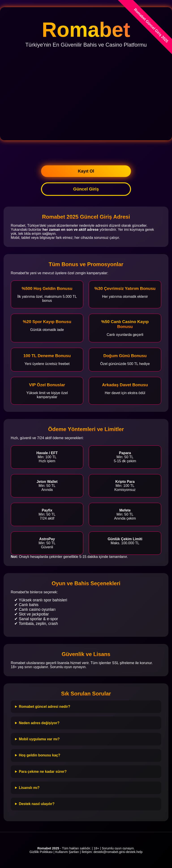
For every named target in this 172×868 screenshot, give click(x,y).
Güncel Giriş (86, 189)
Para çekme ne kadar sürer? (43, 772)
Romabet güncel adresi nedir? (44, 707)
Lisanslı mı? (29, 788)
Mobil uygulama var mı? (39, 739)
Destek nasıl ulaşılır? (37, 804)
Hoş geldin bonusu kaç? (40, 755)
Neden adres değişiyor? (39, 723)
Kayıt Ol (86, 171)
